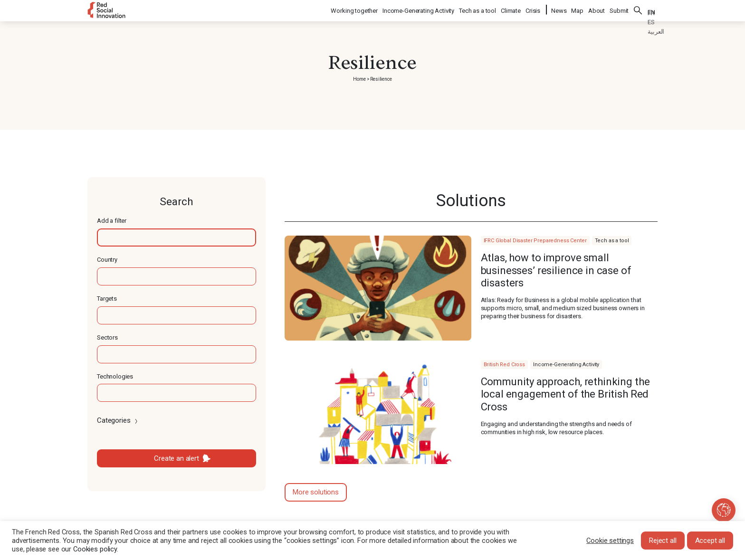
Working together (355, 10)
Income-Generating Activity (419, 10)
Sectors (107, 337)
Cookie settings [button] (610, 541)
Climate (511, 10)
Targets (107, 299)
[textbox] (177, 237)
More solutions (316, 492)
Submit (619, 10)
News (559, 10)
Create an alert (177, 458)
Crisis (533, 10)
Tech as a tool (478, 10)
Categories (118, 420)
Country (107, 260)
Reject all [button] (663, 541)
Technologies (115, 376)
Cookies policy (95, 549)
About (597, 10)
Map (577, 10)
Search (638, 9)
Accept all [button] (710, 541)
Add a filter (112, 221)
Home (359, 79)
